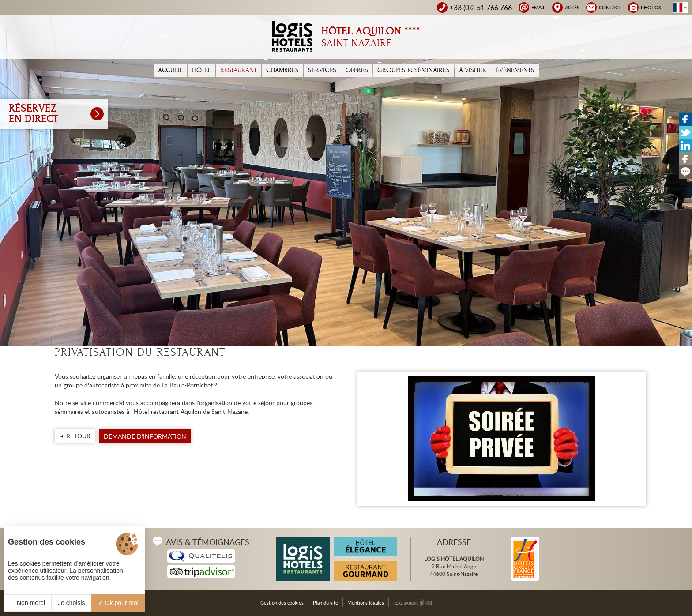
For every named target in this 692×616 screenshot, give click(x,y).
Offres (357, 70)
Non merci (27, 603)
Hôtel (201, 70)
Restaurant (239, 70)
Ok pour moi (118, 603)
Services (322, 70)
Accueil (170, 70)
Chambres (282, 70)
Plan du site (325, 603)
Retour (78, 436)
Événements (515, 70)
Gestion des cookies (282, 603)
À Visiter (473, 70)
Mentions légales (366, 603)
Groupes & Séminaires (414, 70)
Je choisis (71, 603)
